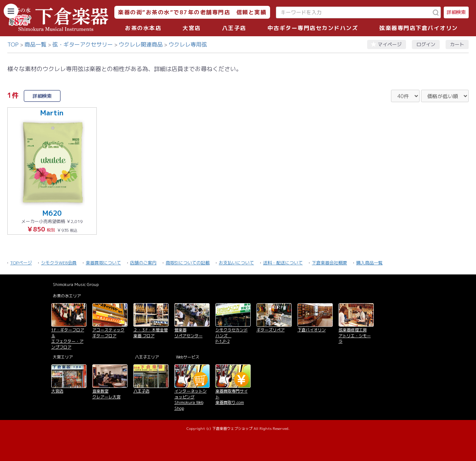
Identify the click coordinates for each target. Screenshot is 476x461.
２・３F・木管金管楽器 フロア (151, 333)
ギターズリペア (271, 330)
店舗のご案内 (143, 263)
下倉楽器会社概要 (329, 263)
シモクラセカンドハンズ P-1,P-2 (232, 336)
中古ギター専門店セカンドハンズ (313, 28)
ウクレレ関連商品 (141, 44)
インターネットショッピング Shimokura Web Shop (191, 399)
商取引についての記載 (188, 263)
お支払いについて (236, 263)
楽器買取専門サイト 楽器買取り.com (232, 397)
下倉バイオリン (312, 330)
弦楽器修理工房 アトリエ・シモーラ (355, 336)
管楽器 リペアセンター (189, 333)
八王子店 (234, 28)
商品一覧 (36, 44)
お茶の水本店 (143, 28)
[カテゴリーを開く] (11, 11)
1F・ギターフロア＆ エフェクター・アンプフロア (68, 338)
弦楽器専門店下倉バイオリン (419, 28)
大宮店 (192, 28)
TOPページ (21, 263)
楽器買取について (103, 263)
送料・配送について (283, 263)
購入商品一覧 (369, 263)
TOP (13, 44)
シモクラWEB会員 (59, 263)
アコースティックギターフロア (108, 333)
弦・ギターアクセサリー (83, 44)
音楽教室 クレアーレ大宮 (106, 394)
